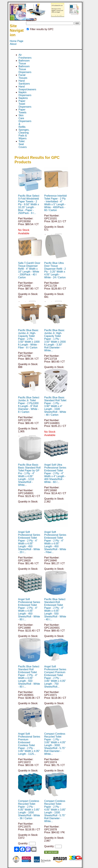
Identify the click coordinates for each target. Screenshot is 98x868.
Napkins (23, 98)
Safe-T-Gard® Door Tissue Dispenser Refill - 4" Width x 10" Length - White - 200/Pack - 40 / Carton (29, 270)
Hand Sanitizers (24, 82)
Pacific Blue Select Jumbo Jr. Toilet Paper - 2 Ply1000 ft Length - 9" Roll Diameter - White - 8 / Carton (29, 405)
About (13, 44)
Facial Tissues (23, 76)
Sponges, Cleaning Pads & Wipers (24, 134)
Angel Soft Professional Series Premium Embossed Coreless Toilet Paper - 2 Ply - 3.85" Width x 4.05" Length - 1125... (29, 744)
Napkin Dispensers (25, 94)
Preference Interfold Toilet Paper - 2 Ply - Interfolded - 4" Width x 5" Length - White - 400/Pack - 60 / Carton (55, 203)
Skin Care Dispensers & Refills (25, 121)
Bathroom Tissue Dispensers (25, 69)
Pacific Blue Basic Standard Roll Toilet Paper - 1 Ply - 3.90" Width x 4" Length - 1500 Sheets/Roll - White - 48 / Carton (55, 406)
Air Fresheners (25, 56)
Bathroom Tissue (24, 62)
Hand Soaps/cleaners (27, 88)
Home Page (17, 41)
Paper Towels (22, 111)
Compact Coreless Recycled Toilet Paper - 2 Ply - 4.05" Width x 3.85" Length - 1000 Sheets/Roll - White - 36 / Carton (29, 810)
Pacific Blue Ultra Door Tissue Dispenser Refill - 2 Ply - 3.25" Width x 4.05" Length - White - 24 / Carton (55, 270)
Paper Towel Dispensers (25, 104)
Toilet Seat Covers (23, 144)
